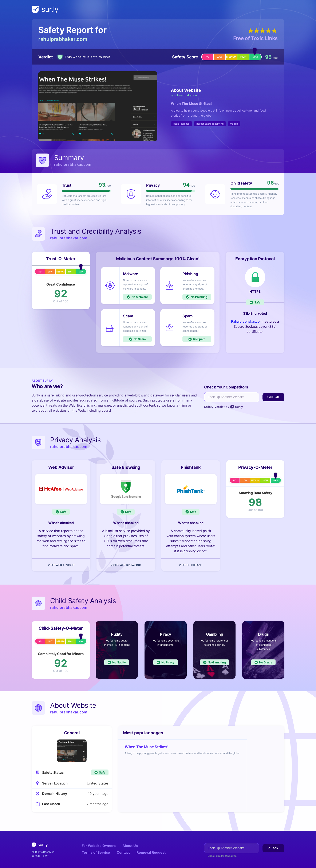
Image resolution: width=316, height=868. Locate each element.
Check (273, 397)
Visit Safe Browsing (126, 565)
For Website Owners (99, 846)
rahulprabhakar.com (63, 39)
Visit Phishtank (191, 565)
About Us (130, 846)
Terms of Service (96, 852)
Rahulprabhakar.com (247, 321)
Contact (123, 852)
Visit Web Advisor (61, 565)
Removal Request (151, 852)
